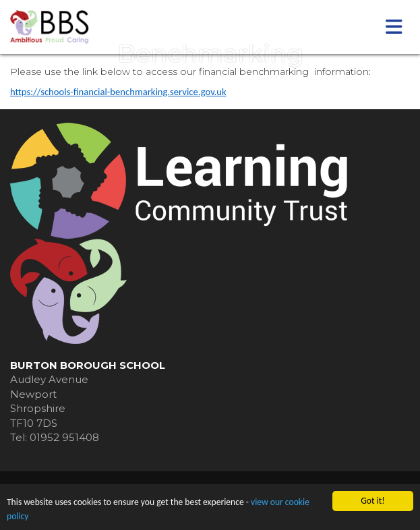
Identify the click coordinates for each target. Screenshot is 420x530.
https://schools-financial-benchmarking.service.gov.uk (118, 92)
